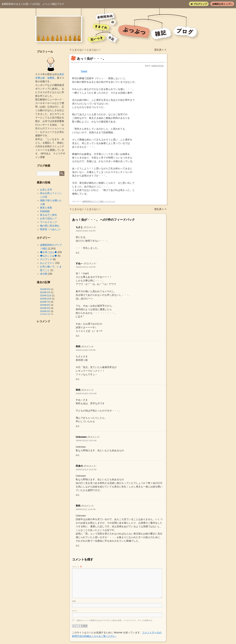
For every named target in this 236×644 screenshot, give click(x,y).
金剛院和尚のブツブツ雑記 (93, 201)
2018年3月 (45, 311)
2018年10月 (46, 299)
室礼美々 (160, 50)
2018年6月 (45, 305)
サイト (75, 611)
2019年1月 (45, 292)
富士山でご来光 (48, 215)
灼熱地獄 (45, 211)
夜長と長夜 (46, 208)
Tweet (84, 71)
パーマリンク (110, 201)
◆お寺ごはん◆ (48, 252)
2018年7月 (45, 302)
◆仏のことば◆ (48, 256)
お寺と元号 (46, 190)
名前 (74, 601)
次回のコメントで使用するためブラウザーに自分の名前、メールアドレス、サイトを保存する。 (115, 620)
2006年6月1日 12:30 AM (86, 509)
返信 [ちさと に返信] (78, 253)
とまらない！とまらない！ (85, 50)
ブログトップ (199, 4)
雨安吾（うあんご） (51, 229)
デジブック (46, 259)
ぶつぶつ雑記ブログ (33, 4)
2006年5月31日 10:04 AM (86, 441)
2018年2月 (45, 314)
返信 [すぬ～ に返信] (78, 336)
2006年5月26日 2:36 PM (86, 231)
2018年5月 (45, 308)
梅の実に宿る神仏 (50, 226)
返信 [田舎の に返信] (78, 495)
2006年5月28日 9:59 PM (86, 350)
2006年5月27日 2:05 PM (86, 267)
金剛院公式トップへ (222, 4)
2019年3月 (45, 289)
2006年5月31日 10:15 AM (86, 470)
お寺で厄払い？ (48, 218)
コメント (77, 567)
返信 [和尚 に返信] (78, 379)
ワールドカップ (48, 222)
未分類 (44, 274)
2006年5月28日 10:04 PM (86, 394)
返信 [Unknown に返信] (78, 455)
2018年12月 (46, 295)
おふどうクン (47, 263)
